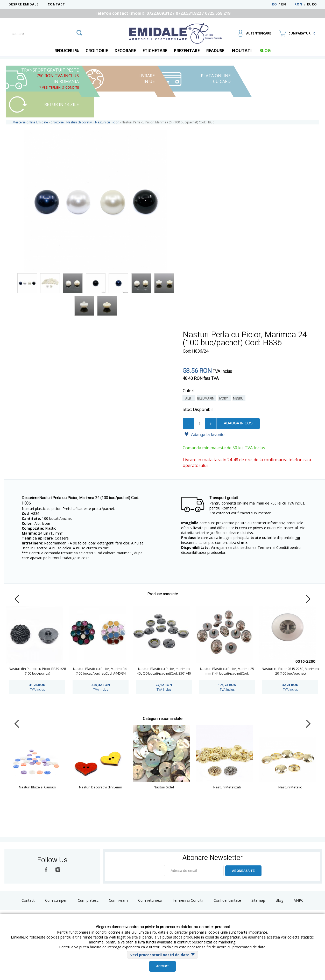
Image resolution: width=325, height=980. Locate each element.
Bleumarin (207, 398)
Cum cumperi (56, 900)
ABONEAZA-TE (243, 871)
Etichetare (155, 51)
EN (287, 4)
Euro (312, 4)
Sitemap (258, 900)
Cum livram (118, 900)
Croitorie (97, 51)
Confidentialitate (227, 900)
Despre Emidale (24, 4)
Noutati (242, 51)
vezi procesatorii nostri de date (160, 955)
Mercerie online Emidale (30, 122)
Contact (56, 4)
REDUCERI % (67, 51)
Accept (162, 966)
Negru (239, 398)
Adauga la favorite (204, 434)
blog (265, 51)
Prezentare (187, 51)
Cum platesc (88, 900)
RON (298, 4)
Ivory (224, 398)
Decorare (125, 51)
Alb (189, 398)
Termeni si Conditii (188, 900)
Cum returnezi (150, 900)
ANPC (299, 900)
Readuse (215, 51)
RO (274, 4)
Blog (279, 900)
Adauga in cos (238, 423)
